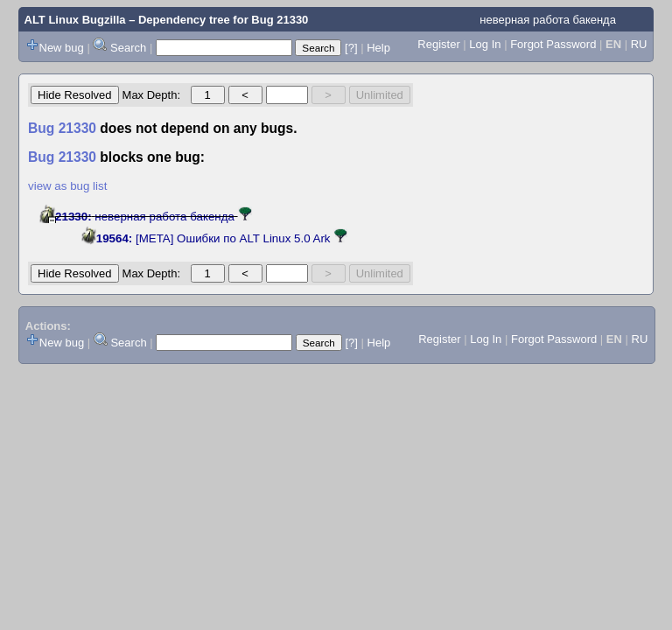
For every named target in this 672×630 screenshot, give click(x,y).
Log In (485, 44)
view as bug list (67, 186)
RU (639, 44)
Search (128, 48)
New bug (62, 48)
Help (378, 48)
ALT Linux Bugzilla (75, 20)
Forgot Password (553, 44)
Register (438, 44)
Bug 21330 (280, 20)
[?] (351, 48)
